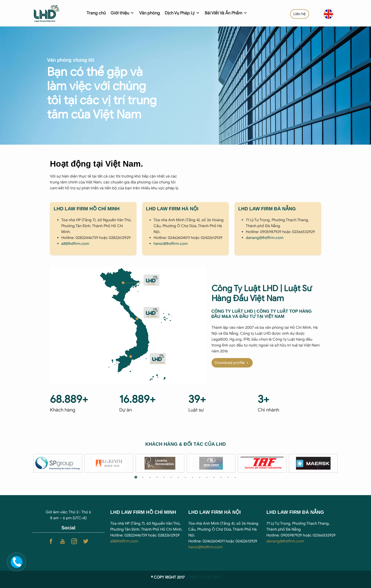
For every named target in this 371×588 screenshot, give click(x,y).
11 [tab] (207, 477)
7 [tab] (178, 477)
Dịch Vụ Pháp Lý (182, 13)
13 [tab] (221, 477)
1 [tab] (136, 477)
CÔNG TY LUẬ (198, 577)
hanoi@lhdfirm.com (171, 244)
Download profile (232, 363)
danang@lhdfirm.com (265, 238)
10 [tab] (200, 477)
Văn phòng (150, 13)
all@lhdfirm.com (75, 244)
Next (342, 463)
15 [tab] (235, 477)
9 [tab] (193, 477)
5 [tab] (164, 477)
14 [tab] (228, 477)
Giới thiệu (122, 13)
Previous (29, 463)
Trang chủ (96, 13)
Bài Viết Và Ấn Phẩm (226, 13)
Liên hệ (300, 14)
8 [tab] (185, 477)
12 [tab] (214, 477)
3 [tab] (150, 477)
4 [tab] (157, 477)
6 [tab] (171, 477)
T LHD (215, 577)
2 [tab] (143, 477)
